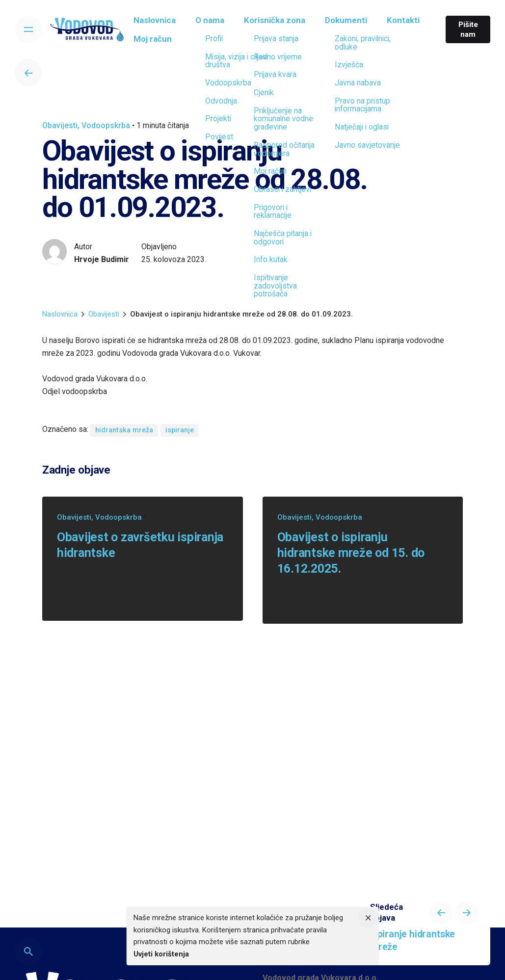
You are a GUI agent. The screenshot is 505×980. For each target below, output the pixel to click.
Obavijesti (60, 125)
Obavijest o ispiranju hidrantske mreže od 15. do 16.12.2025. (351, 553)
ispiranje (180, 430)
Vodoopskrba (106, 125)
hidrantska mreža (124, 430)
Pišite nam (466, 29)
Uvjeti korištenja (161, 954)
